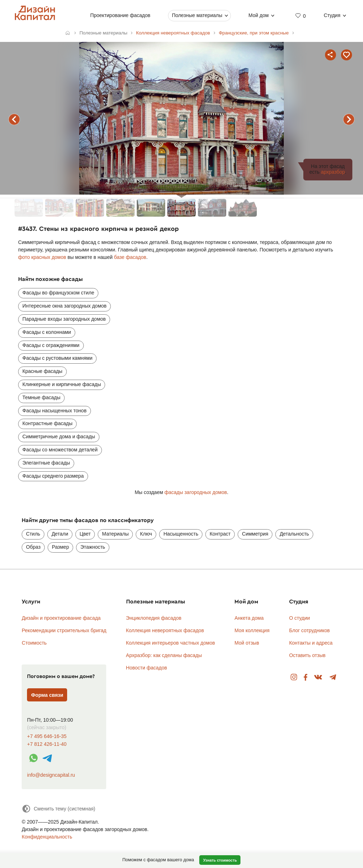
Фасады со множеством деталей (60, 450)
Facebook (305, 677)
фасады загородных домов (196, 492)
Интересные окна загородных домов (64, 306)
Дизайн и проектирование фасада (61, 618)
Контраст (220, 534)
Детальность (294, 534)
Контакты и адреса (311, 643)
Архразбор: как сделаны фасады (164, 655)
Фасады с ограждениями (51, 345)
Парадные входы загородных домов (64, 319)
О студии (300, 618)
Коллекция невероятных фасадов (165, 630)
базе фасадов (130, 257)
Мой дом (258, 15)
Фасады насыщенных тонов (54, 411)
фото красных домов (42, 257)
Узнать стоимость (220, 860)
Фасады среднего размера (53, 476)
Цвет (85, 534)
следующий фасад (349, 119)
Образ (33, 547)
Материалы (115, 534)
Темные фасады (41, 397)
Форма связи (47, 695)
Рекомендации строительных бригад (64, 630)
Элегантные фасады (46, 463)
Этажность (93, 547)
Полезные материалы (197, 15)
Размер (60, 547)
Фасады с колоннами (47, 332)
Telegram (333, 677)
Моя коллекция (252, 630)
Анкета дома (249, 618)
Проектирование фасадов (120, 15)
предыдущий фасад (14, 119)
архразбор (333, 172)
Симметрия (255, 534)
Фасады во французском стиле (58, 293)
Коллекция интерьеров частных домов (171, 643)
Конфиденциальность (47, 837)
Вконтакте (318, 677)
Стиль (33, 534)
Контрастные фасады (47, 423)
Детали (60, 534)
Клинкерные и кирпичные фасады (62, 384)
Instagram (294, 677)
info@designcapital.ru (51, 775)
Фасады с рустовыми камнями (57, 358)
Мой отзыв (247, 643)
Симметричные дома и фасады (59, 436)
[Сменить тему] (58, 809)
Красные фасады (42, 371)
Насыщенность (181, 534)
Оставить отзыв (307, 655)
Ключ (146, 534)
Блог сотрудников (310, 630)
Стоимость (34, 643)
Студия (332, 15)
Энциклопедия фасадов (154, 618)
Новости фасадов (147, 668)
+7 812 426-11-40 (47, 744)
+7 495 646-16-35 (47, 736)
